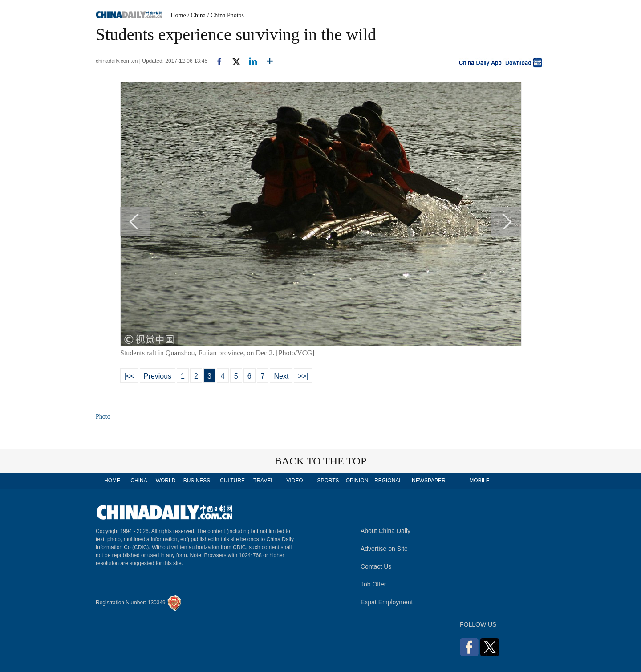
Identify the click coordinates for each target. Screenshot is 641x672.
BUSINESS (197, 481)
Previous (158, 376)
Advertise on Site (384, 549)
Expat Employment (387, 602)
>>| (303, 376)
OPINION (357, 481)
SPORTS (328, 481)
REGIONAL (388, 481)
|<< (129, 376)
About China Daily (385, 531)
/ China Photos (226, 15)
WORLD (166, 481)
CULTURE (232, 481)
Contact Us (376, 566)
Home (179, 15)
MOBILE (479, 481)
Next (281, 376)
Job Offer (373, 584)
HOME (112, 481)
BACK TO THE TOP (321, 461)
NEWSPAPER (428, 481)
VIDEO (294, 481)
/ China (197, 15)
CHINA (139, 481)
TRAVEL (264, 481)
